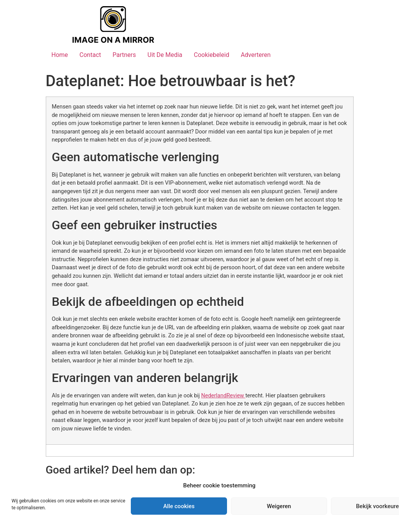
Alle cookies (179, 506)
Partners (124, 55)
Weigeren (279, 506)
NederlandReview (223, 396)
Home (60, 55)
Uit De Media (165, 55)
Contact (90, 55)
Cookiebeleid (212, 55)
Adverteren (256, 55)
